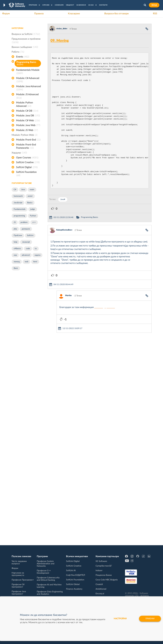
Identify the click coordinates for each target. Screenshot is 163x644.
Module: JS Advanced (27, 96)
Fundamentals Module (28, 72)
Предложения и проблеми (26, 41)
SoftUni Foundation (26, 174)
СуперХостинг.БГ (104, 566)
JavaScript (18, 203)
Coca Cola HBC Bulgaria (107, 580)
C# (15, 190)
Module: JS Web (27, 130)
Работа (18, 52)
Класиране (74, 14)
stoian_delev (62, 29)
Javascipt (26, 242)
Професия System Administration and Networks (46, 564)
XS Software (101, 561)
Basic (16, 268)
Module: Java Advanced (28, 88)
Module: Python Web (24, 135)
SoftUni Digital (27, 167)
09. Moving (60, 41)
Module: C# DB (27, 111)
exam (32, 190)
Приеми (150, 620)
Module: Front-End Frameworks (26, 147)
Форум (6, 14)
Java (23, 190)
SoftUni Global (73, 584)
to (36, 249)
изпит (30, 196)
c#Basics (17, 249)
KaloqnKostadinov (64, 230)
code (28, 249)
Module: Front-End (28, 140)
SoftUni (30, 236)
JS (15, 222)
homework (18, 196)
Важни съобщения (25, 47)
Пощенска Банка (104, 575)
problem (24, 222)
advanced (26, 255)
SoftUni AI (71, 571)
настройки (120, 620)
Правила (39, 14)
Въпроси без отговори (116, 14)
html (35, 262)
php (15, 229)
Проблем (18, 236)
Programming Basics (26, 63)
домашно (26, 229)
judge (33, 209)
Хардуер (19, 153)
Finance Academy (74, 589)
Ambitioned (101, 589)
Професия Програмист (23, 580)
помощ (17, 262)
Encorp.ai (100, 594)
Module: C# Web (28, 121)
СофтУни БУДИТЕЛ (76, 575)
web (26, 262)
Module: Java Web (28, 125)
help (15, 242)
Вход (154, 5)
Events (23, 57)
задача (37, 255)
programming (19, 216)
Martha (68, 296)
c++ (34, 222)
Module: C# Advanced (28, 80)
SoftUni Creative (28, 162)
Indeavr (99, 571)
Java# (63, 199)
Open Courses (27, 158)
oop (15, 255)
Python (33, 216)
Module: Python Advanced (24, 105)
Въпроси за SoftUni (26, 34)
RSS (155, 14)
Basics (30, 203)
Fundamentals (20, 209)
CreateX (99, 584)
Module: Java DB (28, 116)
